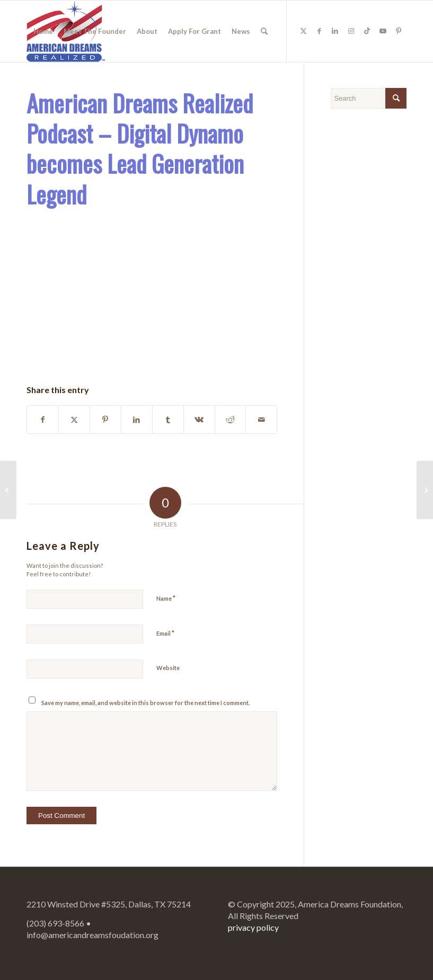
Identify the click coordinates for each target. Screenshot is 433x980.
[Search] (264, 31)
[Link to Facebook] (319, 31)
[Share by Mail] (261, 420)
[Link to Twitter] (303, 31)
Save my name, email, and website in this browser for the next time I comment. (145, 703)
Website (168, 668)
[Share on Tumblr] (168, 420)
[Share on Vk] (199, 420)
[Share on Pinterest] (105, 420)
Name (166, 598)
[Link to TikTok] (367, 31)
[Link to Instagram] (351, 31)
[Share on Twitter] (74, 420)
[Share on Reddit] (231, 420)
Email (165, 633)
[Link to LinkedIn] (335, 31)
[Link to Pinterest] (399, 31)
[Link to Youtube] (383, 31)
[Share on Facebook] (43, 420)
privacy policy (253, 927)
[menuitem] (43, 31)
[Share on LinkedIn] (137, 420)
